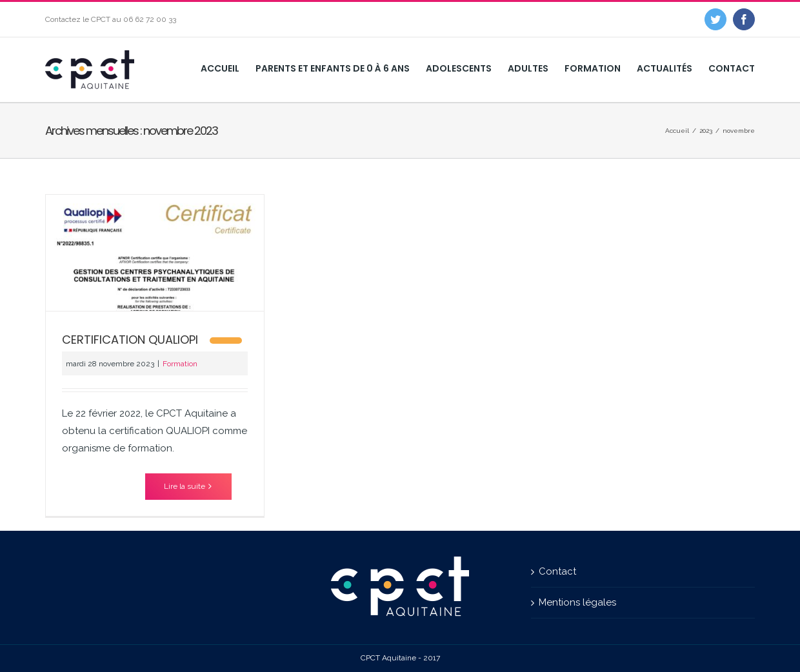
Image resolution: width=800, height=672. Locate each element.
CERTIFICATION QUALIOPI (130, 340)
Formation (180, 364)
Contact (557, 571)
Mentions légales (577, 602)
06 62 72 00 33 (150, 19)
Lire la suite (185, 486)
